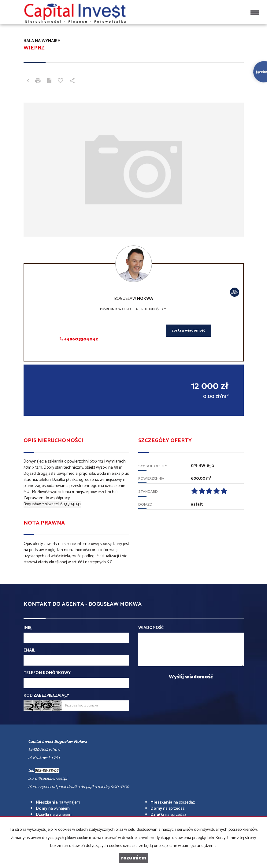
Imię (28, 628)
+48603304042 (79, 339)
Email (29, 651)
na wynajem (58, 803)
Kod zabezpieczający (46, 696)
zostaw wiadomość (188, 331)
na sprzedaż (173, 803)
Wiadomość (151, 628)
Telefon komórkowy (47, 673)
